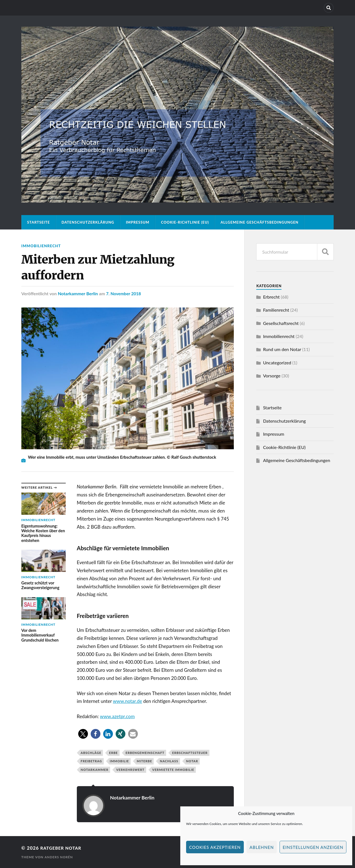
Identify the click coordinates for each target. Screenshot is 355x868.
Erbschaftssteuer (190, 753)
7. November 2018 (124, 293)
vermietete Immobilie (173, 770)
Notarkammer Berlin (78, 293)
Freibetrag (91, 761)
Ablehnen (262, 847)
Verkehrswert (130, 770)
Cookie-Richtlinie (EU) (185, 222)
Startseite (39, 222)
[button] (83, 734)
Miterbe (144, 761)
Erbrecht (271, 297)
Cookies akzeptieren (215, 847)
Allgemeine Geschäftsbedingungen (259, 222)
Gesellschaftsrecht (281, 323)
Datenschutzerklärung (88, 222)
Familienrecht (276, 310)
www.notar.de (127, 701)
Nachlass (169, 761)
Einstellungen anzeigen (313, 847)
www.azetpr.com (117, 716)
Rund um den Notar (282, 349)
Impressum (138, 222)
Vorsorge (272, 376)
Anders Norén (59, 857)
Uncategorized (277, 363)
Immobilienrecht (42, 246)
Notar (192, 761)
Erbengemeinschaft (145, 753)
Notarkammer (95, 770)
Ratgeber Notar (63, 848)
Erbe (113, 753)
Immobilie (119, 761)
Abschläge (91, 753)
